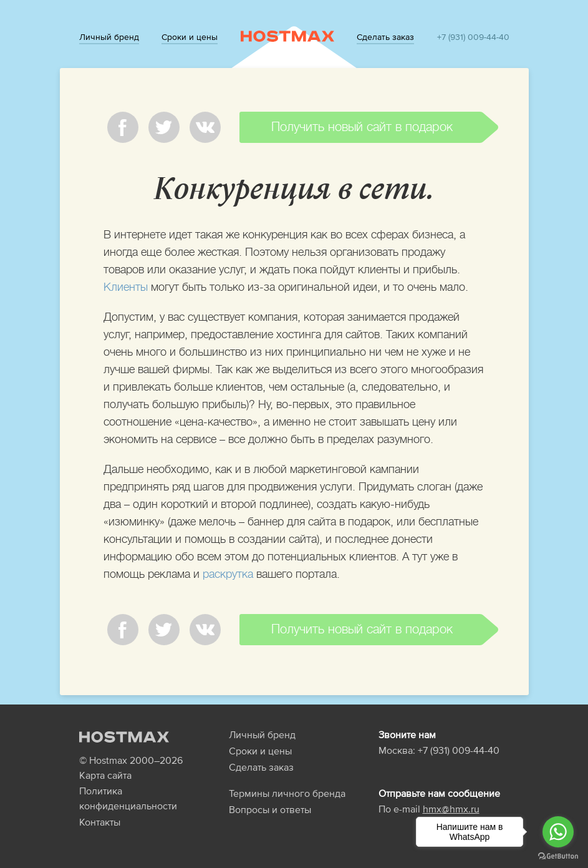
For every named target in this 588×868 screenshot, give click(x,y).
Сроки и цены (190, 37)
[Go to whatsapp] (558, 832)
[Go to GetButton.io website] (558, 856)
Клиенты (126, 287)
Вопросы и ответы (270, 809)
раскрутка (228, 574)
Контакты (100, 822)
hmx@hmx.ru (451, 809)
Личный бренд (109, 37)
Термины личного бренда (287, 793)
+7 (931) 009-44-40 (473, 37)
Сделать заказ (385, 37)
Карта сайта (105, 775)
